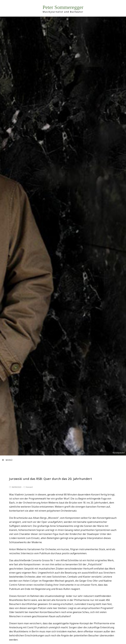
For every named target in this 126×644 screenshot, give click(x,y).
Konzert (29, 487)
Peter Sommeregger (63, 7)
